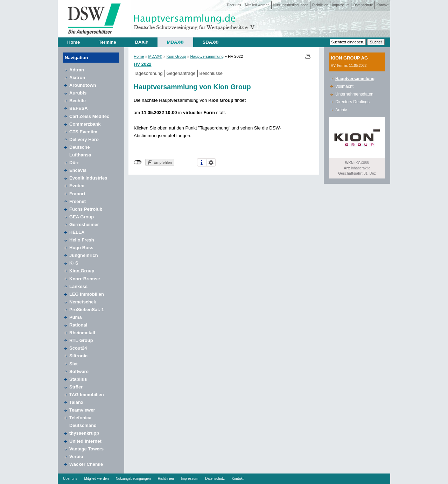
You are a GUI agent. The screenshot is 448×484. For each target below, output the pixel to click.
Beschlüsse (211, 73)
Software (79, 371)
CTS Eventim (83, 132)
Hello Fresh (82, 240)
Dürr (74, 163)
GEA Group (82, 217)
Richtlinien (320, 5)
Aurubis (78, 93)
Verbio (76, 457)
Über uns (234, 5)
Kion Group (82, 271)
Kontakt (383, 5)
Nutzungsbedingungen (291, 5)
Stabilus (78, 379)
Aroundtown (83, 85)
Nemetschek (83, 302)
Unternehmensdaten (354, 94)
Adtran (77, 70)
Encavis (78, 170)
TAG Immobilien (87, 395)
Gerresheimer (84, 225)
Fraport (77, 194)
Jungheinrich (84, 255)
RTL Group (81, 340)
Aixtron (77, 78)
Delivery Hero (84, 139)
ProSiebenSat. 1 (87, 310)
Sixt (73, 364)
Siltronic (78, 356)
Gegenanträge (181, 73)
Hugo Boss (81, 248)
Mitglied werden (257, 5)
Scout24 (78, 348)
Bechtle (78, 101)
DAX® (142, 42)
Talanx (76, 402)
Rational (78, 325)
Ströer (76, 387)
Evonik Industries (88, 178)
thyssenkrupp (84, 433)
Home (73, 42)
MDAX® (175, 42)
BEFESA (79, 108)
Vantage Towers (86, 449)
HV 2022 (143, 64)
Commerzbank (85, 124)
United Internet (85, 441)
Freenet (78, 201)
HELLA (77, 232)
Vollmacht (344, 86)
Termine (107, 42)
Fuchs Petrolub (86, 209)
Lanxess (78, 286)
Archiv (341, 110)
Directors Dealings (352, 102)
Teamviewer (82, 410)
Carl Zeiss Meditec (89, 116)
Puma (75, 317)
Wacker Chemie (86, 464)
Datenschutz (363, 5)
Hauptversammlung (207, 56)
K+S (74, 263)
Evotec (77, 186)
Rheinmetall (82, 333)
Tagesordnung (148, 73)
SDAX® (211, 42)
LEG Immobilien (87, 294)
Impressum (341, 5)
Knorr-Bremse (85, 279)
